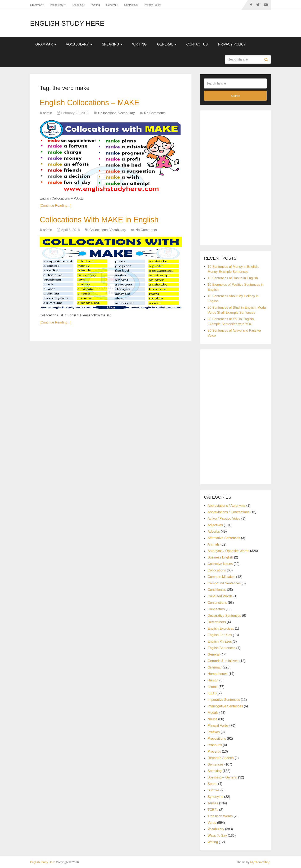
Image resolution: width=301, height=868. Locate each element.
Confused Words (220, 596)
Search (267, 59)
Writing (96, 5)
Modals (213, 713)
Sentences (216, 764)
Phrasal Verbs (218, 726)
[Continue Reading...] (55, 206)
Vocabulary (57, 5)
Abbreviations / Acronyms (226, 506)
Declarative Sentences (224, 616)
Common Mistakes (221, 577)
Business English (220, 557)
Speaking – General (222, 777)
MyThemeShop (260, 862)
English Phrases (220, 641)
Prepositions (217, 738)
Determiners (217, 622)
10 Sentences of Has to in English (233, 278)
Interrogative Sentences (225, 706)
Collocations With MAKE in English (101, 220)
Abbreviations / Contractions (228, 512)
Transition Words (220, 816)
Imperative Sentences (224, 700)
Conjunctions (217, 603)
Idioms (212, 687)
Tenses (213, 803)
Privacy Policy (152, 5)
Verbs (212, 823)
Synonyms (215, 797)
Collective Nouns (220, 564)
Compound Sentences (224, 583)
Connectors (216, 609)
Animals (214, 544)
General (111, 5)
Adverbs (214, 531)
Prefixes (214, 732)
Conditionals (217, 590)
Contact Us (131, 5)
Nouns (212, 719)
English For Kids (220, 635)
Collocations (107, 113)
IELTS (212, 693)
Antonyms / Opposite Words (228, 551)
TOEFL (213, 810)
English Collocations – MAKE (91, 103)
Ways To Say (217, 836)
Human (213, 680)
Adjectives (215, 525)
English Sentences (221, 648)
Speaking (77, 5)
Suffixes (214, 790)
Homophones (217, 674)
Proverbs (214, 751)
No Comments (155, 113)
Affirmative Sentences (224, 538)
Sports (212, 784)
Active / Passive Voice (224, 519)
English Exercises (221, 629)
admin (47, 113)
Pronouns (215, 745)
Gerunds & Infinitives (223, 661)
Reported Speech (221, 758)
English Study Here (67, 23)
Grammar (36, 5)
